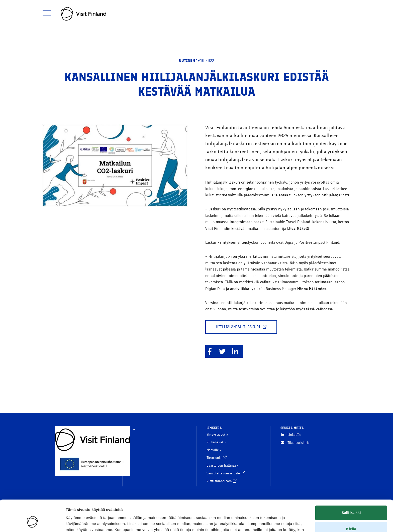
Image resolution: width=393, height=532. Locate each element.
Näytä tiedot (77, 522)
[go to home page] (84, 14)
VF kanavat (215, 442)
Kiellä (351, 502)
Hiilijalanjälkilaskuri (241, 327)
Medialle (213, 450)
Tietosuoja (217, 458)
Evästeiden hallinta (221, 465)
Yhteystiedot (216, 434)
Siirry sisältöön (6, 0)
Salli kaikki (351, 485)
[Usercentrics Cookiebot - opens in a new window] (32, 522)
